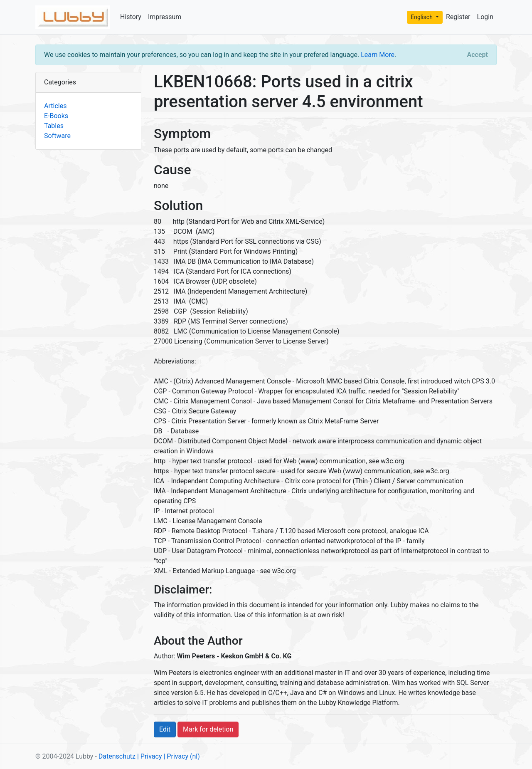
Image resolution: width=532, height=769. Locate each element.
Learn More (378, 55)
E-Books (56, 116)
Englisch (422, 17)
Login (485, 17)
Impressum (165, 17)
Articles (55, 106)
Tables (54, 126)
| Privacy (150, 756)
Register (458, 17)
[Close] (478, 55)
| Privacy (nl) (181, 756)
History (131, 17)
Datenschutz (117, 756)
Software (57, 136)
